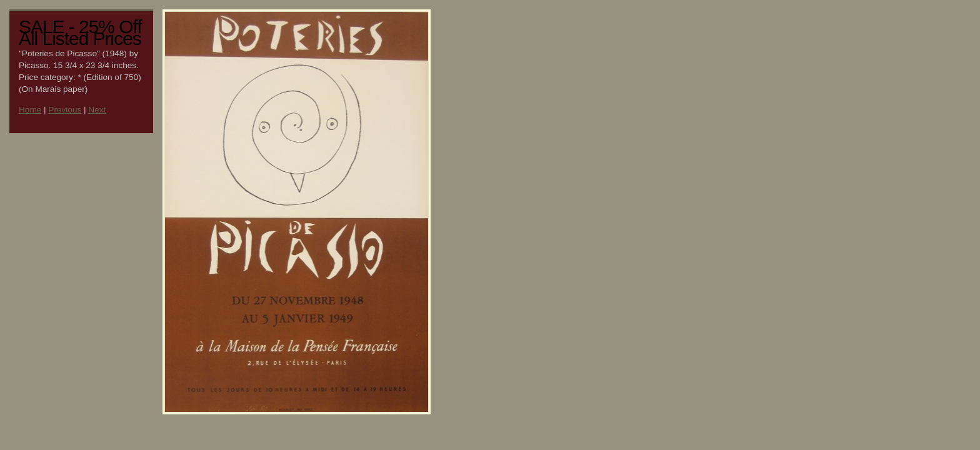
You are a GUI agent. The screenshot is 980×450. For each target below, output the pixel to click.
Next (97, 110)
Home (30, 110)
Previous (65, 110)
